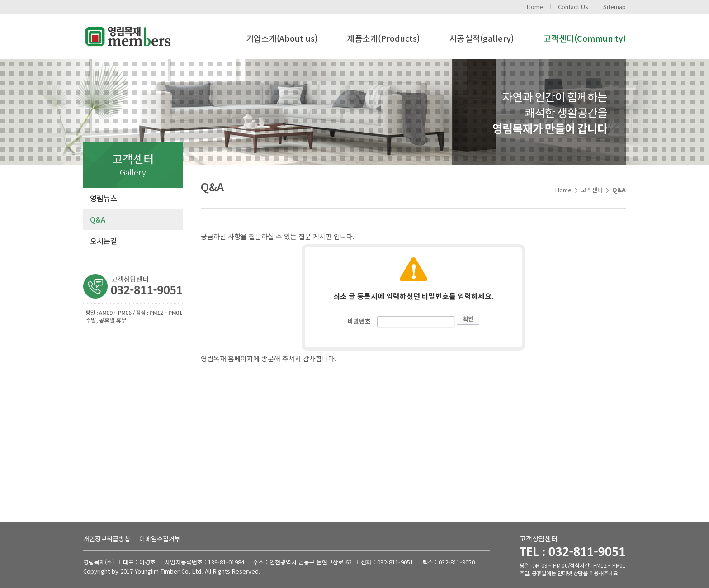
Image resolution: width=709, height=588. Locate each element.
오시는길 (104, 241)
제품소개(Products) (383, 38)
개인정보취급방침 (107, 539)
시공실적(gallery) (482, 38)
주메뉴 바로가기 (0, 0)
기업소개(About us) (282, 38)
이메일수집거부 (160, 539)
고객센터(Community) (585, 38)
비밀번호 (359, 321)
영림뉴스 (104, 198)
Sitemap (614, 7)
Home (535, 7)
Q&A (98, 219)
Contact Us (573, 7)
